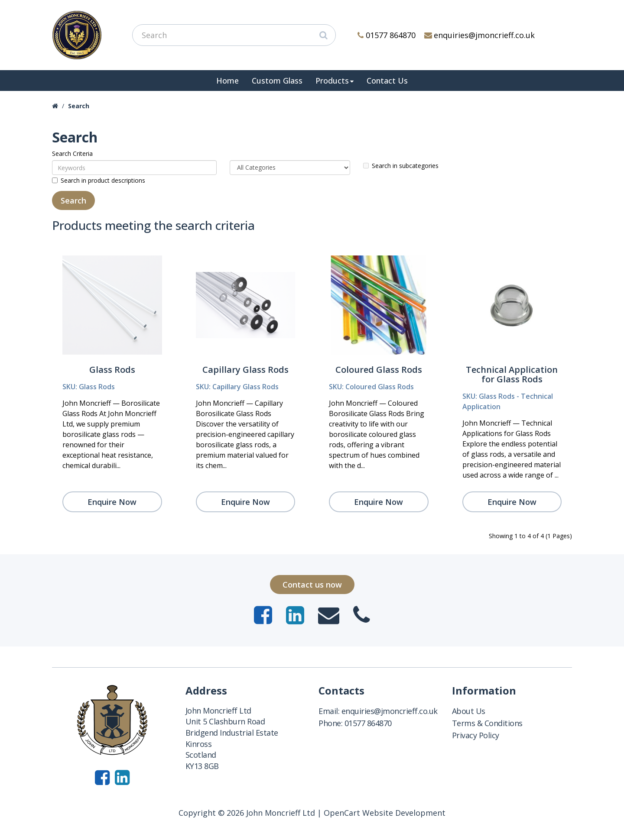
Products (332, 81)
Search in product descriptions (99, 180)
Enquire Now (112, 502)
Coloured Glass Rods (379, 370)
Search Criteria (72, 153)
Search (79, 106)
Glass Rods (112, 370)
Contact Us (387, 81)
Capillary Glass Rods (245, 370)
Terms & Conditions (487, 723)
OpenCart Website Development (385, 813)
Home (227, 81)
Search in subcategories (401, 166)
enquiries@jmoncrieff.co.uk (480, 35)
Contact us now (312, 585)
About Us (469, 711)
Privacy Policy (476, 735)
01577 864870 (387, 35)
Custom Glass (277, 81)
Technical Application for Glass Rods (512, 374)
